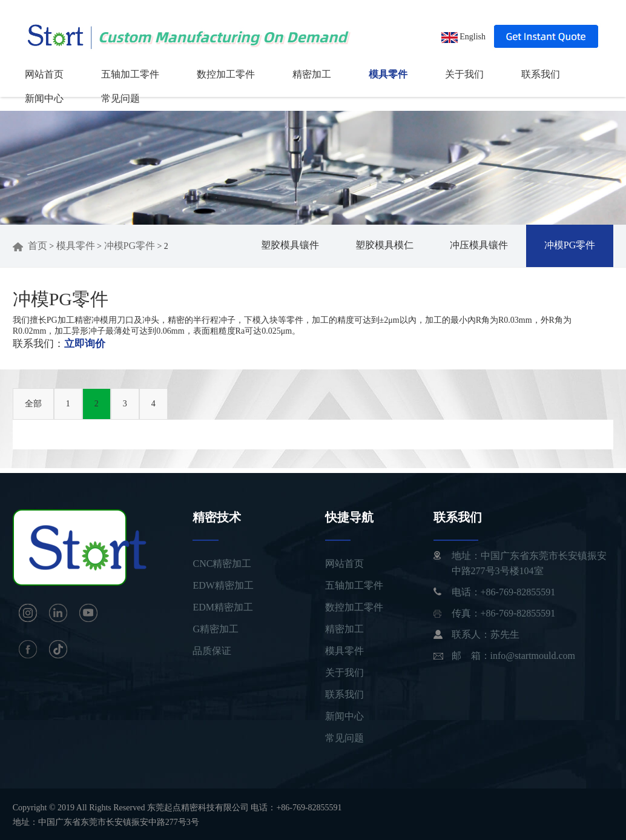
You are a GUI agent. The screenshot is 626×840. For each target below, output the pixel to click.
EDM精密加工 (223, 607)
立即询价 (85, 344)
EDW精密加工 (223, 585)
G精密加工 (216, 629)
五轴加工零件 (130, 74)
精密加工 (312, 74)
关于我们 (464, 74)
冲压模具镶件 (479, 245)
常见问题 (120, 98)
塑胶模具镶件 (290, 245)
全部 (33, 404)
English (463, 37)
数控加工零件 (226, 74)
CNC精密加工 (222, 564)
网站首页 (44, 74)
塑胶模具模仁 (384, 245)
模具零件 (388, 74)
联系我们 (541, 74)
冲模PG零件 (130, 246)
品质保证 (212, 651)
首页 (30, 246)
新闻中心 (44, 98)
